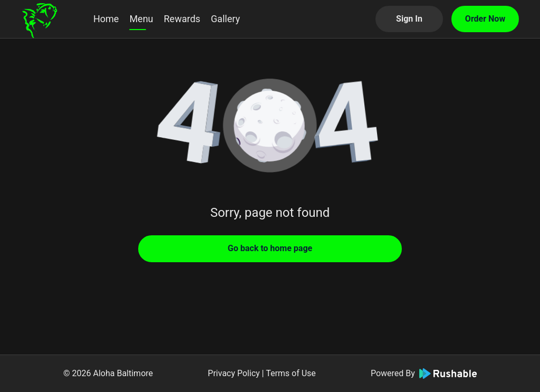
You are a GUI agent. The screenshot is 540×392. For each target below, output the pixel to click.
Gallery (225, 19)
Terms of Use (291, 373)
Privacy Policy (234, 373)
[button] (270, 127)
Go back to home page (270, 248)
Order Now (485, 19)
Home (106, 19)
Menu (141, 19)
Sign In (409, 19)
